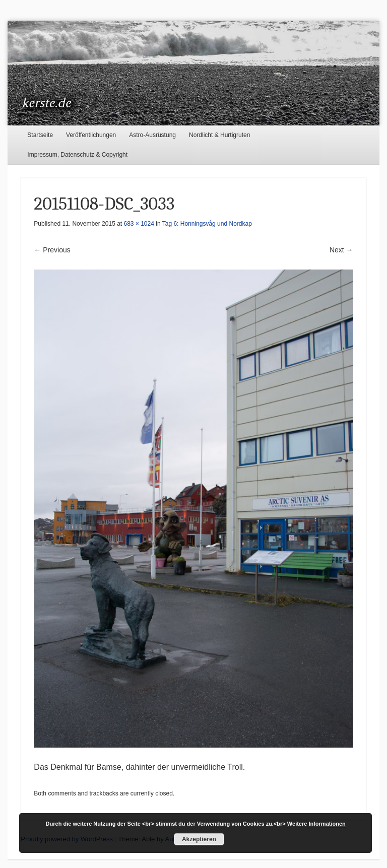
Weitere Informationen (316, 824)
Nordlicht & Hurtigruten (219, 135)
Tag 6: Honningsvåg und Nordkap (207, 224)
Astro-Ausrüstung (152, 135)
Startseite (40, 135)
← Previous (52, 250)
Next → (341, 250)
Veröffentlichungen (91, 135)
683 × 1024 (139, 224)
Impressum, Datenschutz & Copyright (77, 155)
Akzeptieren (199, 839)
